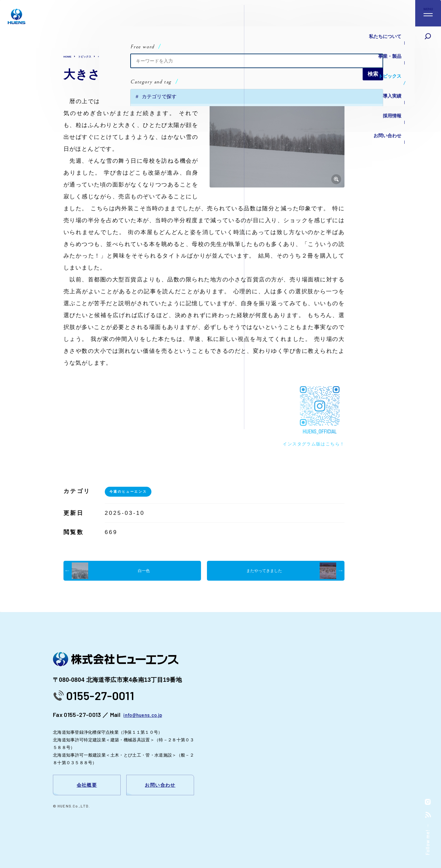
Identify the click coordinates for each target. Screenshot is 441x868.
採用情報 (387, 86)
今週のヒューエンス (126, 56)
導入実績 (387, 73)
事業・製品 (385, 46)
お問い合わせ (382, 99)
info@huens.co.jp (146, 715)
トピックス (385, 59)
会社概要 (87, 785)
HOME (69, 56)
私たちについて (380, 33)
